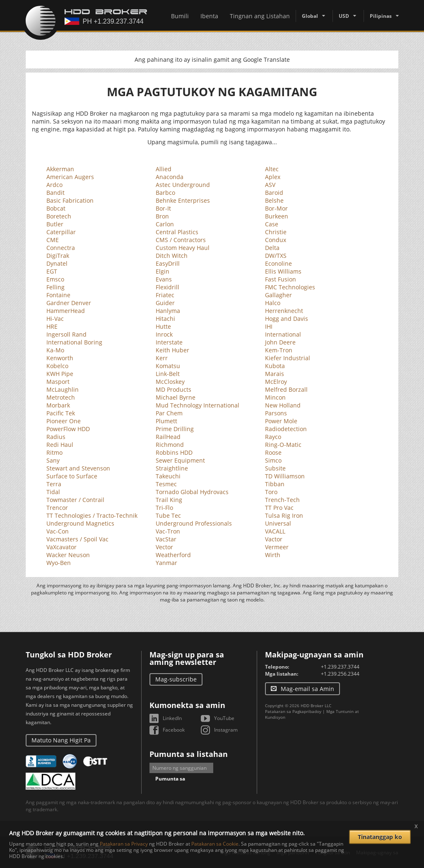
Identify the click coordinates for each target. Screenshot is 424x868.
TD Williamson (285, 476)
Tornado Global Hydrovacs (192, 492)
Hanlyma (168, 311)
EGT (52, 271)
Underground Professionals (194, 523)
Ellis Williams (283, 271)
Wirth (273, 555)
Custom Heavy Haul (183, 248)
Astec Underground (183, 185)
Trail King (169, 500)
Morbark (58, 405)
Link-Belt (168, 374)
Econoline (278, 263)
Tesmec (166, 484)
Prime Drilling (175, 429)
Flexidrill (167, 287)
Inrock (164, 334)
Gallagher (278, 295)
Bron (162, 216)
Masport (58, 382)
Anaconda (170, 177)
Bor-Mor (276, 208)
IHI (269, 326)
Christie (276, 232)
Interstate (169, 342)
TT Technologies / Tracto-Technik (92, 515)
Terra (54, 484)
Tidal (53, 492)
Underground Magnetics (80, 523)
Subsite (275, 468)
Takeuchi (168, 476)
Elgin (163, 271)
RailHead (168, 437)
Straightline (172, 468)
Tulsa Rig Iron (284, 515)
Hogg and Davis (287, 319)
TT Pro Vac (279, 508)
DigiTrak (58, 256)
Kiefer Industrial (288, 358)
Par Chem (169, 413)
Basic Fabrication (70, 200)
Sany (53, 460)
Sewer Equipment (180, 460)
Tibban (275, 484)
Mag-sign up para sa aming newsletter (187, 658)
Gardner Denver (69, 303)
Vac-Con (58, 531)
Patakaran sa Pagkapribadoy (293, 711)
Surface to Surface (72, 476)
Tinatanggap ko (380, 837)
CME (53, 240)
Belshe (274, 200)
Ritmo (54, 452)
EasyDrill (168, 263)
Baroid (274, 193)
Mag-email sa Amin (307, 689)
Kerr (162, 358)
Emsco (55, 279)
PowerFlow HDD (68, 429)
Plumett (166, 421)
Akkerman (60, 169)
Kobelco (57, 366)
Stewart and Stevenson (78, 468)
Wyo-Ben (59, 563)
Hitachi (165, 319)
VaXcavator (61, 547)
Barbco (165, 193)
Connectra (61, 248)
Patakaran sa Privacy (124, 844)
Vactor (274, 539)
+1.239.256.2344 (340, 674)
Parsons (276, 413)
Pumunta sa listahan (189, 754)
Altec (272, 169)
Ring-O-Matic (283, 445)
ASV (270, 185)
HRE (52, 326)
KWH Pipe (60, 374)
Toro (271, 492)
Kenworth (60, 358)
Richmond (170, 445)
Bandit (55, 193)
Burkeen (277, 216)
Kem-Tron (279, 350)
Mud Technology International (198, 405)
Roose (273, 452)
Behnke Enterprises (183, 200)
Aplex (273, 177)
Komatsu (168, 366)
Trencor (57, 508)
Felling (55, 287)
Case (272, 224)
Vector (164, 547)
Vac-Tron (168, 531)
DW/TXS (276, 256)
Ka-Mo (55, 350)
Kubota (275, 366)
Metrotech (61, 397)
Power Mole (281, 421)
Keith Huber (172, 350)
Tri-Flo (164, 508)
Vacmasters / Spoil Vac (77, 539)
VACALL (275, 531)
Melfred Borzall (286, 389)
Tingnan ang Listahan (260, 16)
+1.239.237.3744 (340, 667)
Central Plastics (177, 232)
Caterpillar (61, 232)
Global (310, 16)
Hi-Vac (55, 319)
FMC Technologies (290, 287)
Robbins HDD (174, 452)
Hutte (163, 326)
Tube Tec (168, 515)
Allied (164, 169)
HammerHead (66, 311)
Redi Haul (60, 445)
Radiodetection (286, 429)
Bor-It (163, 208)
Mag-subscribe (176, 679)
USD (344, 16)
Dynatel (57, 263)
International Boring (74, 342)
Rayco (273, 437)
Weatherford (173, 555)
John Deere (280, 342)
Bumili (180, 16)
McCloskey (170, 382)
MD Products (173, 389)
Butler (55, 224)
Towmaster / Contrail (75, 500)
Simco (273, 460)
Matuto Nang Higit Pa (61, 740)
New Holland (283, 405)
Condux (276, 240)
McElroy (276, 382)
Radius (56, 437)
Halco (273, 303)
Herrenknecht (284, 311)
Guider (165, 303)
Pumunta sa (170, 779)
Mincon (275, 397)
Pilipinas (381, 16)
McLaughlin (63, 389)
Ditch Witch (172, 256)
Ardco (54, 185)
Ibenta (209, 16)
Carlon (165, 224)
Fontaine (58, 295)
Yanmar (166, 563)
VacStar (166, 539)
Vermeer (277, 547)
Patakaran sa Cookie (215, 844)
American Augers (70, 177)
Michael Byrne (176, 397)
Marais (275, 374)
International (283, 334)
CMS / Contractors (181, 240)
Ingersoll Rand (66, 334)
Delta (272, 248)
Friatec (165, 295)
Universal (278, 523)
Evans (164, 279)
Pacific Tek (61, 413)
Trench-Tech (282, 500)
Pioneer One (64, 421)
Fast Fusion (281, 279)
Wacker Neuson (68, 555)
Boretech (59, 216)
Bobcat (56, 208)
